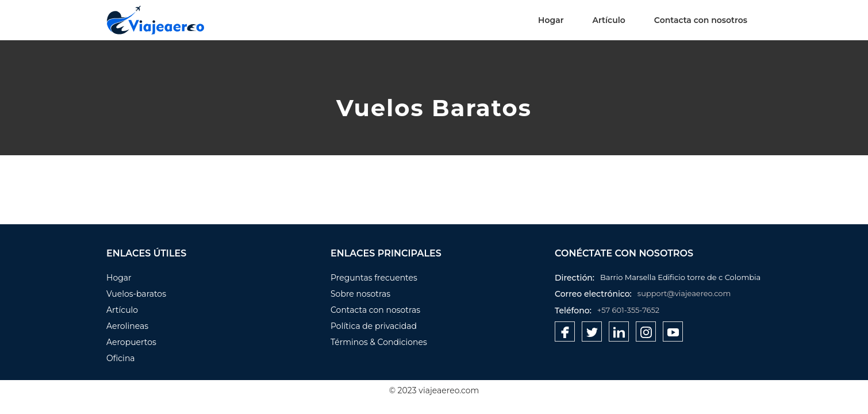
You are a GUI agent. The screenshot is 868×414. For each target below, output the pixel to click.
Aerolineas (127, 326)
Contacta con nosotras (375, 310)
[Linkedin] (619, 331)
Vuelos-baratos (136, 294)
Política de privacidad (374, 326)
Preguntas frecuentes (374, 278)
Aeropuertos (131, 342)
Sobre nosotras (360, 294)
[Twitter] (592, 331)
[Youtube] (673, 331)
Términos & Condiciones (379, 342)
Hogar (551, 20)
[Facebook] (565, 331)
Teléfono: (573, 310)
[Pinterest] (646, 331)
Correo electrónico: (593, 294)
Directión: (575, 278)
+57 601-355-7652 (628, 310)
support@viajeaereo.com (684, 293)
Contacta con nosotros (701, 20)
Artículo (609, 20)
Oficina (121, 358)
